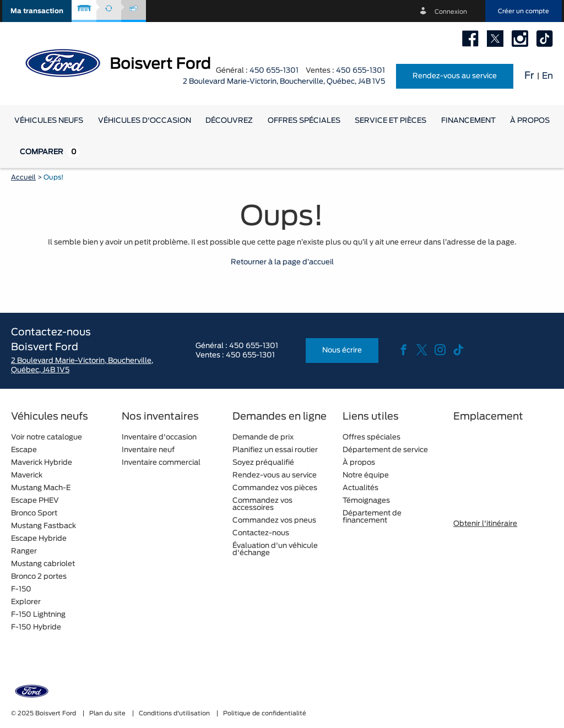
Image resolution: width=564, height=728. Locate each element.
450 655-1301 (274, 71)
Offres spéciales (304, 121)
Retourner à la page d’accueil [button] (282, 262)
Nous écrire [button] (342, 351)
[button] (37, 11)
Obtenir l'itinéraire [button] (485, 524)
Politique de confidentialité (265, 713)
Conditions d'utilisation (175, 713)
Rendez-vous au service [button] (455, 76)
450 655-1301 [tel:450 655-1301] (360, 71)
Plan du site (108, 713)
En (547, 76)
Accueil (23, 177)
